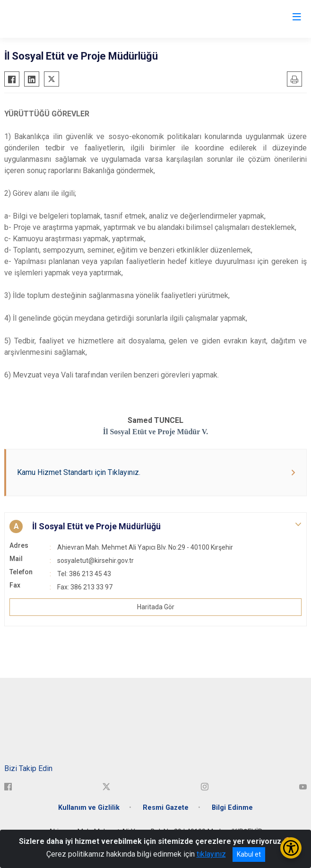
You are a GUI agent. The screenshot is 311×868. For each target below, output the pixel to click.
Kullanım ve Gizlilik (89, 808)
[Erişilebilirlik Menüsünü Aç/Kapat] (291, 848)
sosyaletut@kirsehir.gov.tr (95, 561)
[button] (155, 526)
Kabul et (249, 854)
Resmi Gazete (166, 808)
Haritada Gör (156, 607)
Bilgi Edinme (232, 808)
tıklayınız (211, 854)
